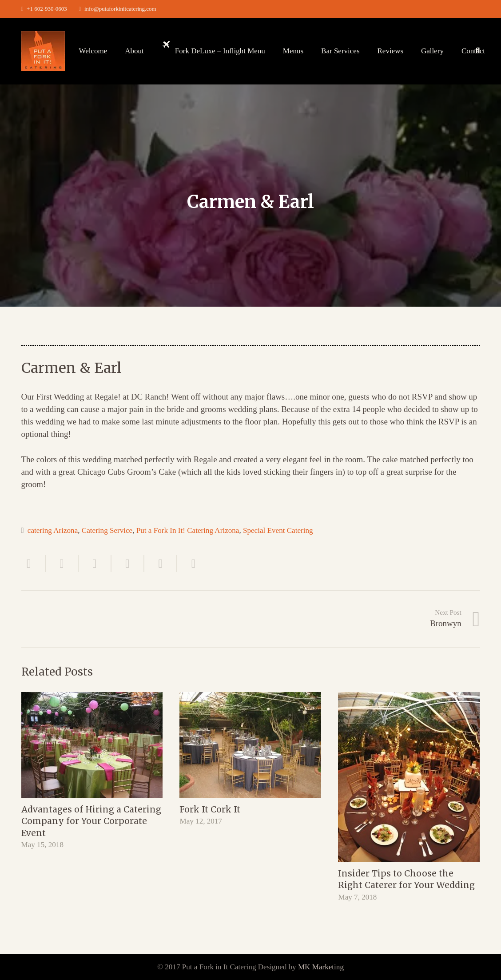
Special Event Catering (278, 530)
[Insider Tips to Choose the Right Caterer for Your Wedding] (409, 777)
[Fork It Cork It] (250, 745)
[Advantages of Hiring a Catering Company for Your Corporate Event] (92, 745)
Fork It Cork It (210, 809)
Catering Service (107, 530)
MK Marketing (321, 967)
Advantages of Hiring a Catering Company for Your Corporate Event (91, 821)
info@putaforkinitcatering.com (120, 9)
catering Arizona (53, 530)
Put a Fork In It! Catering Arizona (188, 530)
